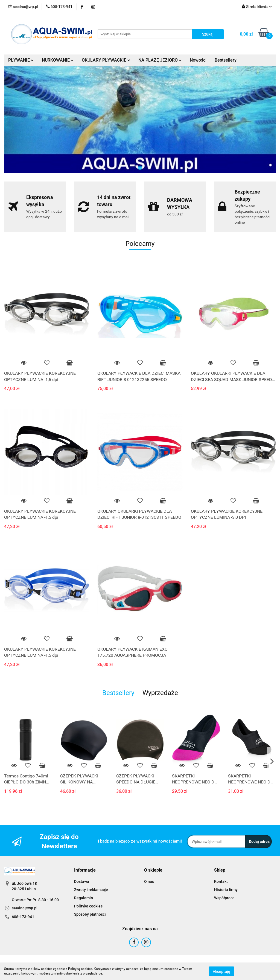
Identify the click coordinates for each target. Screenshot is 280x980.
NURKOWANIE (58, 60)
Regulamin (84, 898)
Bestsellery (226, 60)
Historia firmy (226, 890)
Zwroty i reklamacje (91, 890)
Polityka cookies (88, 906)
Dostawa (82, 881)
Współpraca (224, 898)
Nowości (198, 60)
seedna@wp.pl (25, 908)
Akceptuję (221, 971)
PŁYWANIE (21, 60)
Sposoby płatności (90, 914)
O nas (149, 881)
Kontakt (221, 881)
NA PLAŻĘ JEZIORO (160, 60)
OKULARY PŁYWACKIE (106, 60)
